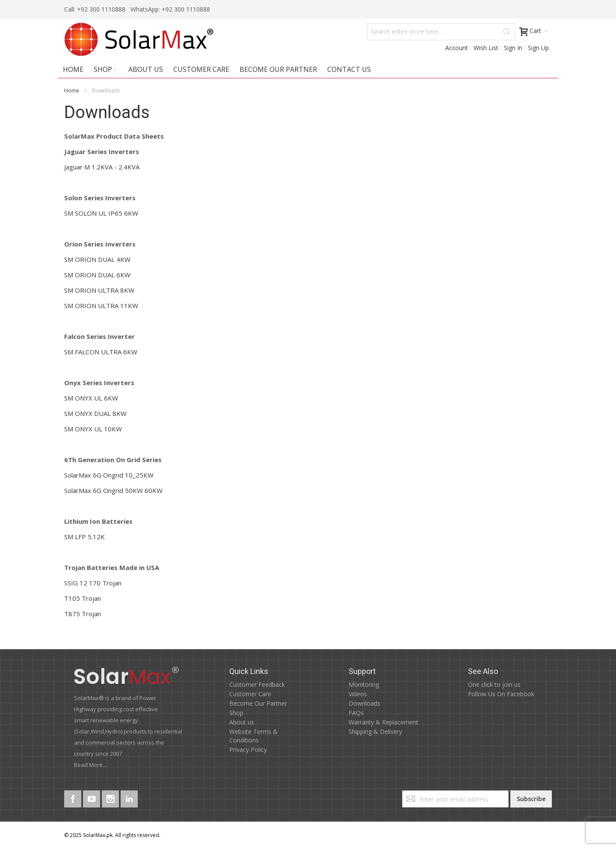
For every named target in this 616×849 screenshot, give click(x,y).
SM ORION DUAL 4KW (97, 259)
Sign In (513, 48)
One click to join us (494, 684)
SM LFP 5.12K (84, 537)
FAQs (356, 713)
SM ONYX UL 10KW (93, 429)
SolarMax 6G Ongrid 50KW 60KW (113, 490)
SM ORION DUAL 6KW (97, 275)
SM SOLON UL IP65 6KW (101, 213)
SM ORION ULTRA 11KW (101, 306)
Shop (236, 713)
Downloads (364, 703)
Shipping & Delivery (375, 732)
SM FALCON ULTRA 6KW (101, 352)
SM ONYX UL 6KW (91, 398)
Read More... (90, 765)
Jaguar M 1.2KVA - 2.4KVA (102, 167)
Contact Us (349, 69)
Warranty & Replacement (384, 722)
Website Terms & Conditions (253, 736)
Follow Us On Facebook (501, 694)
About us (242, 722)
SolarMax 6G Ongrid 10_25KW (109, 475)
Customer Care (201, 69)
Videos (358, 694)
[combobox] (441, 32)
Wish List (486, 48)
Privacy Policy (248, 750)
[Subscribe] (531, 799)
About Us (146, 69)
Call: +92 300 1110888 (95, 9)
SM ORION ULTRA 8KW (99, 290)
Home (72, 91)
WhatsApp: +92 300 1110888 (169, 9)
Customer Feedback (257, 684)
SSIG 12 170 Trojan (93, 583)
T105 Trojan (83, 598)
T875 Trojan (83, 614)
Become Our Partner (278, 69)
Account (457, 48)
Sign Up (538, 48)
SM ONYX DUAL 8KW (95, 413)
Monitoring (364, 684)
